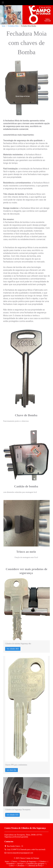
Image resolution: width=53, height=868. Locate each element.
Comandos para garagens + (36, 864)
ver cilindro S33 (12, 815)
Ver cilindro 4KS (13, 649)
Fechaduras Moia (13, 26)
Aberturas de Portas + (36, 866)
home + (8, 861)
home (4, 26)
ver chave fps (11, 770)
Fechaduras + (11, 864)
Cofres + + (13, 866)
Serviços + (21, 864)
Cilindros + (43, 861)
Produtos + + (23, 866)
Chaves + (15, 861)
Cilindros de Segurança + (29, 861)
